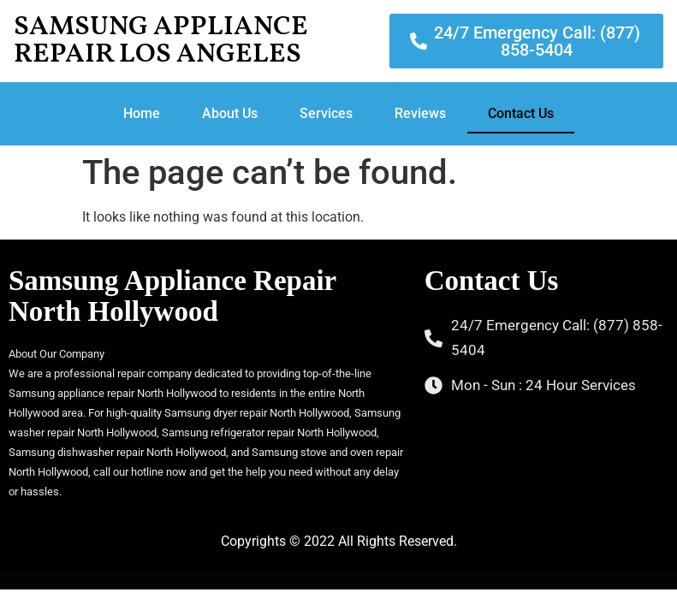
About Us (230, 113)
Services (326, 113)
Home (142, 113)
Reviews (420, 113)
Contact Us (521, 113)
